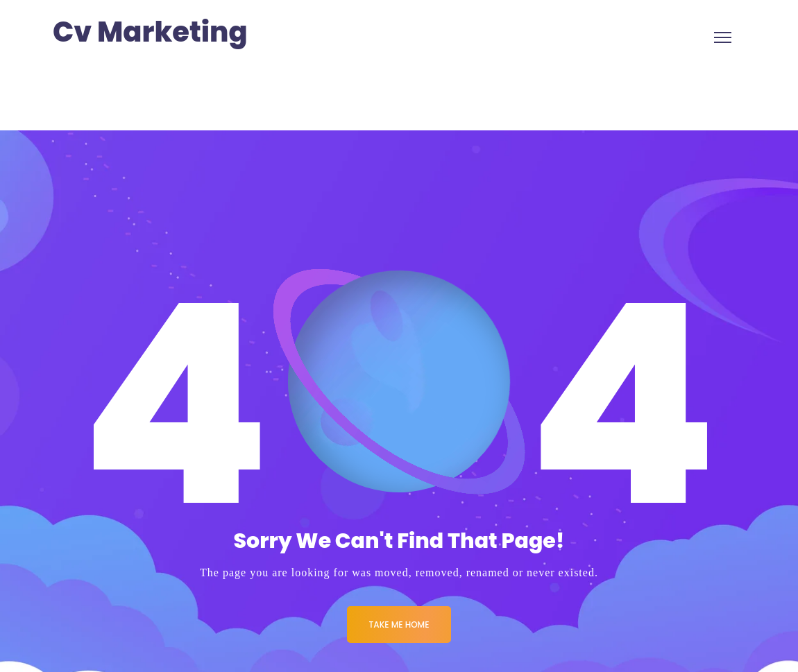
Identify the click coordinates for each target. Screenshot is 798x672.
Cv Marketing (150, 32)
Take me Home (399, 624)
